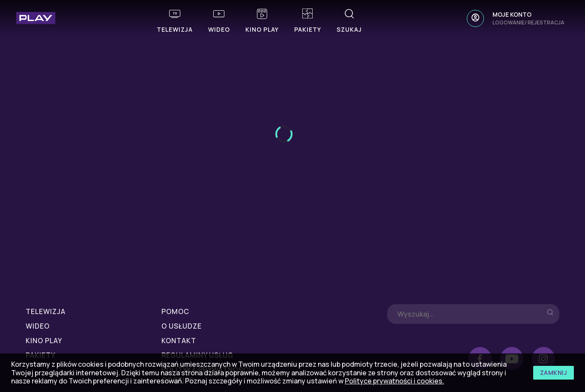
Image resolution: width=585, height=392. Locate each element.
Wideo (38, 326)
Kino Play (44, 341)
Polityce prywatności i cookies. (394, 381)
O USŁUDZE (182, 326)
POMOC (175, 311)
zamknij (554, 373)
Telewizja (46, 311)
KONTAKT (179, 341)
